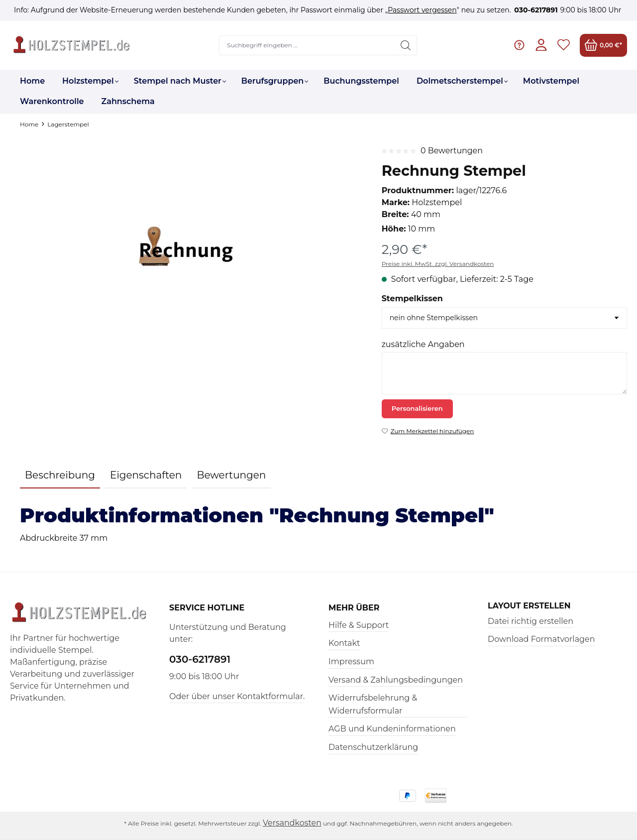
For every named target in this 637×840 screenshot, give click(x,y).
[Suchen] (406, 45)
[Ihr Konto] (541, 45)
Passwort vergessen (422, 10)
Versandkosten (292, 823)
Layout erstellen (530, 606)
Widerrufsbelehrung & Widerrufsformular (373, 704)
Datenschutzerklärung (373, 747)
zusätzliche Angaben (423, 344)
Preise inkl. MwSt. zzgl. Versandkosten (438, 264)
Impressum (351, 661)
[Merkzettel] (564, 45)
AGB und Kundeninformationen (392, 729)
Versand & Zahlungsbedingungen (396, 680)
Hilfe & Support (359, 625)
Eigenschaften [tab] (146, 475)
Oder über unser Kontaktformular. (237, 696)
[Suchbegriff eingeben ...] (308, 45)
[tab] (60, 476)
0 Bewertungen (452, 151)
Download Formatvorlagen (541, 639)
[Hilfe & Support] (519, 45)
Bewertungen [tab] (231, 475)
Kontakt (344, 643)
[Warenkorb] (603, 45)
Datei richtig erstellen (531, 621)
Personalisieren (417, 408)
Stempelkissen (412, 299)
